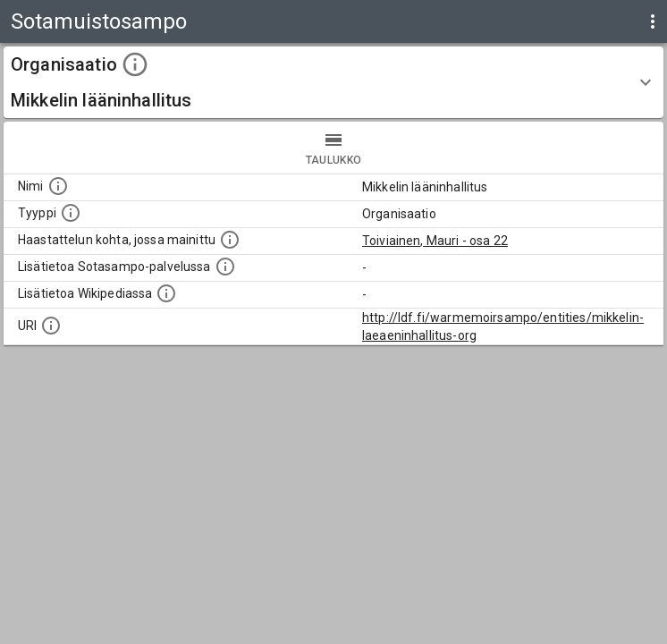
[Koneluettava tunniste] (51, 326)
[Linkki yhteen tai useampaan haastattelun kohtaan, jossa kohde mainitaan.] (230, 240)
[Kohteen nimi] (58, 186)
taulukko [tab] (333, 148)
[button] (333, 82)
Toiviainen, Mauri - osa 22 (435, 241)
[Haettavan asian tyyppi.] (71, 213)
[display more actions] (653, 21)
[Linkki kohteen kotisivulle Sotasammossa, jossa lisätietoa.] (225, 267)
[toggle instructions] (135, 64)
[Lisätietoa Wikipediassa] (166, 293)
